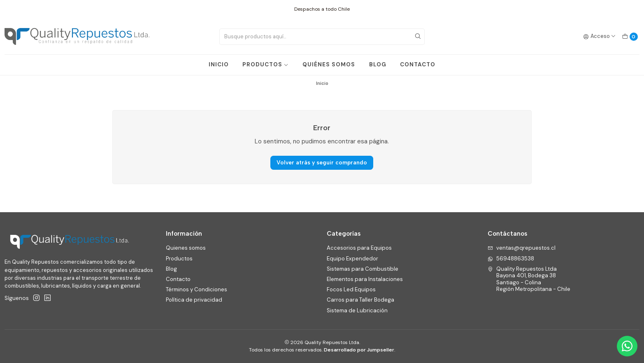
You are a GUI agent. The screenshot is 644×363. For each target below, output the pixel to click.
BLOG (378, 64)
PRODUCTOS (265, 64)
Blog (171, 269)
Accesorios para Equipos (359, 248)
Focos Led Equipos (351, 289)
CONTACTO (418, 64)
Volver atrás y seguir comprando (322, 162)
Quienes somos (186, 248)
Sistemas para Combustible (363, 269)
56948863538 (511, 259)
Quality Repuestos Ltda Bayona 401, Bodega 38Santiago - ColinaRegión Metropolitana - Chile (529, 279)
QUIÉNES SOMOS (329, 64)
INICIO (219, 64)
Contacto (178, 279)
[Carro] (630, 36)
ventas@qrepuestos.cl (522, 248)
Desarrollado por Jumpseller (359, 350)
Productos (179, 259)
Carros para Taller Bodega (360, 300)
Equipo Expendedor (352, 259)
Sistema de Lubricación (357, 310)
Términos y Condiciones (196, 289)
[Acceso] (600, 36)
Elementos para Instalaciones (365, 279)
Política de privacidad (194, 300)
